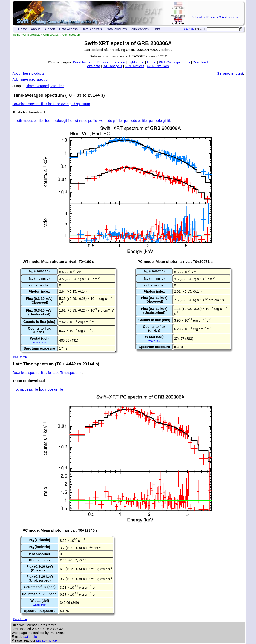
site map (189, 29)
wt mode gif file (111, 121)
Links (156, 29)
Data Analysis (92, 29)
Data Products (116, 29)
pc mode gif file (160, 121)
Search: (202, 29)
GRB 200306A (52, 35)
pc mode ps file (135, 121)
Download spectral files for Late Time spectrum (48, 373)
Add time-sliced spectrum (31, 79)
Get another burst (230, 73)
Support (49, 29)
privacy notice (46, 640)
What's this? (39, 342)
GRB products (32, 35)
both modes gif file (59, 121)
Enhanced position (111, 62)
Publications (140, 29)
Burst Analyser (84, 62)
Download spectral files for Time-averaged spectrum (51, 104)
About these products (28, 73)
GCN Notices (135, 66)
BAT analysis (112, 66)
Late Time (57, 86)
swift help (30, 637)
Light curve (136, 62)
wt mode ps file (86, 121)
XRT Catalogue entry (175, 62)
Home (23, 29)
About (35, 29)
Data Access (68, 29)
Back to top (20, 357)
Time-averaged (38, 86)
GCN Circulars (158, 66)
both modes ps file (29, 121)
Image (151, 62)
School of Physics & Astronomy (215, 17)
